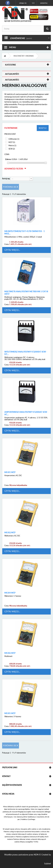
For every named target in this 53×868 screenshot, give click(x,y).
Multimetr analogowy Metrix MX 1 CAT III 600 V (26, 293)
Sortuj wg (6, 179)
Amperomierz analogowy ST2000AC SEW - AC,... (26, 413)
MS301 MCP (10, 472)
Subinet (48, 864)
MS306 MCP (10, 653)
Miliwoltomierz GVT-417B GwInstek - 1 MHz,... (25, 232)
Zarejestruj (44, 3)
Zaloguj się (23, 3)
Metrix (12, 145)
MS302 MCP (10, 533)
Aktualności (12, 74)
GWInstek (14, 139)
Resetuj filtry (43, 129)
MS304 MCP (10, 593)
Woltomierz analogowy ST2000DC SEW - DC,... (26, 353)
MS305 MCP (10, 713)
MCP (12, 142)
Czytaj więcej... (12, 250)
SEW (12, 149)
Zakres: (8, 159)
